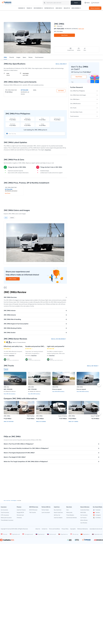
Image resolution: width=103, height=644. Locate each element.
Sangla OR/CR (20, 512)
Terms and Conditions (54, 529)
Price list (12, 57)
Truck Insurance (39, 57)
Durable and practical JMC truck (37, 346)
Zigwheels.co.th (97, 534)
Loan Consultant (46, 512)
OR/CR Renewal (33, 510)
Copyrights (73, 529)
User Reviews (84, 523)
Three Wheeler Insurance (7, 520)
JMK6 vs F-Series (73, 422)
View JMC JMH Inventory (34, 394)
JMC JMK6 (7, 416)
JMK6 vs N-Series (41, 422)
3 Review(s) (60, 26)
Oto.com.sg (74, 534)
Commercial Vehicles (72, 518)
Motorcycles (69, 512)
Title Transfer (33, 512)
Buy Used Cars (58, 510)
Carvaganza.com (28, 534)
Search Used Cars (58, 512)
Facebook (97, 510)
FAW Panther (31, 416)
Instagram (97, 515)
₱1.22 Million (13, 119)
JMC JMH (31, 387)
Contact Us (45, 529)
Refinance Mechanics (83, 529)
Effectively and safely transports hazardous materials (23, 346)
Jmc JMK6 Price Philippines (84, 91)
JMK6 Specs (63, 64)
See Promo (61, 91)
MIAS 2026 (83, 512)
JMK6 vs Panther (9, 422)
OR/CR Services (38, 8)
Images (18, 57)
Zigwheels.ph (40, 534)
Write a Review (84, 520)
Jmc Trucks (84, 108)
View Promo (64, 35)
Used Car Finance (21, 510)
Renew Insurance (95, 8)
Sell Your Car (57, 515)
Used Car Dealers (58, 518)
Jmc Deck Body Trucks (84, 112)
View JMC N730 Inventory (83, 392)
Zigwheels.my (63, 534)
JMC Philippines (14, 501)
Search (76, 3)
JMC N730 (80, 387)
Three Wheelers (70, 515)
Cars (68, 510)
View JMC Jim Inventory (10, 394)
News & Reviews (75, 8)
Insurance (21, 8)
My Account (95, 3)
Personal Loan (20, 515)
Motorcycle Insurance (6, 518)
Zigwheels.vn (85, 534)
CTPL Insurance (5, 515)
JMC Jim (6, 387)
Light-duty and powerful (56, 346)
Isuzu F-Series (95, 416)
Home (5, 501)
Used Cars (58, 8)
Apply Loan (81, 29)
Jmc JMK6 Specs (84, 99)
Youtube (96, 513)
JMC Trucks (95, 366)
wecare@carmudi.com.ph (96, 529)
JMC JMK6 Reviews (61, 339)
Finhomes (19, 518)
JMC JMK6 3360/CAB (11, 90)
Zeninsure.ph (51, 534)
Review (31, 57)
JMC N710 (55, 387)
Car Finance (83, 518)
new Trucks (8, 501)
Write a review (13, 279)
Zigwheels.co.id (15, 534)
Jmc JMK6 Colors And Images (84, 95)
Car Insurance (4, 510)
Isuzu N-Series (63, 416)
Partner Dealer (45, 510)
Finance (29, 8)
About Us (38, 529)
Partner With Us (48, 8)
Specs (24, 57)
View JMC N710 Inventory (58, 392)
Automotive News (85, 510)
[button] (99, 385)
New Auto (66, 8)
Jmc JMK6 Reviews (84, 104)
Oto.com (4, 534)
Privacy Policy (65, 529)
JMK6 (5, 57)
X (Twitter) (97, 518)
